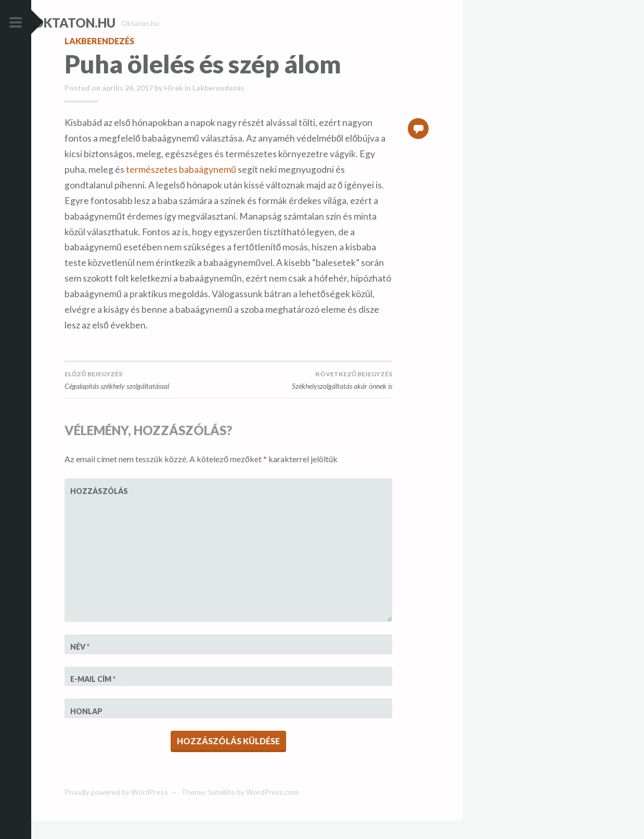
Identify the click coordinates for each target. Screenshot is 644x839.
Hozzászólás (96, 510)
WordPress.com (272, 811)
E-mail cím (93, 698)
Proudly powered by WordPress (116, 811)
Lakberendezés (99, 60)
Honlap (86, 730)
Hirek (173, 106)
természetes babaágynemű (181, 188)
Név (80, 665)
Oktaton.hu (106, 23)
